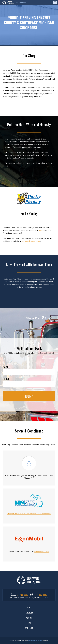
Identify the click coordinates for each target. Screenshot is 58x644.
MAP (46, 598)
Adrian (48, 318)
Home (29, 608)
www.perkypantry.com (31, 241)
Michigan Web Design (35, 641)
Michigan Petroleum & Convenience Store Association (29, 514)
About (29, 618)
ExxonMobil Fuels (42, 552)
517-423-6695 (21, 2)
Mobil (41, 230)
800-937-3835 (41, 595)
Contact (29, 628)
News (29, 623)
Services (29, 613)
